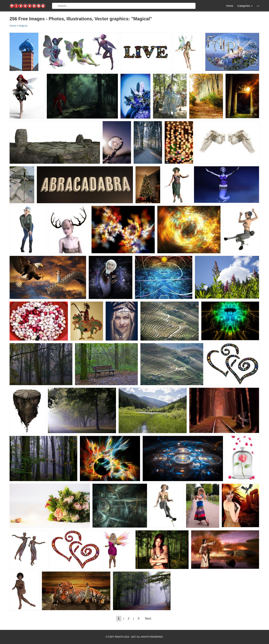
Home (230, 6)
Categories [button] (245, 6)
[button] (258, 6)
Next (148, 619)
